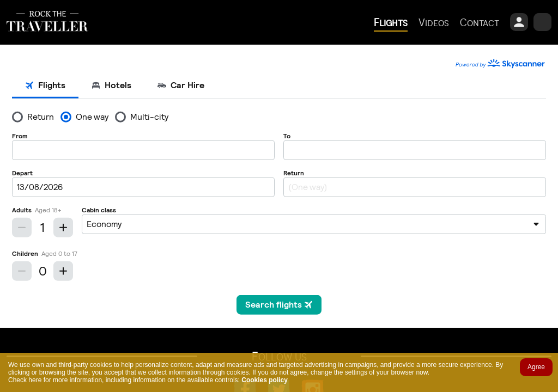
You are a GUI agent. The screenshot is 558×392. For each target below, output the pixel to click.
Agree (536, 367)
